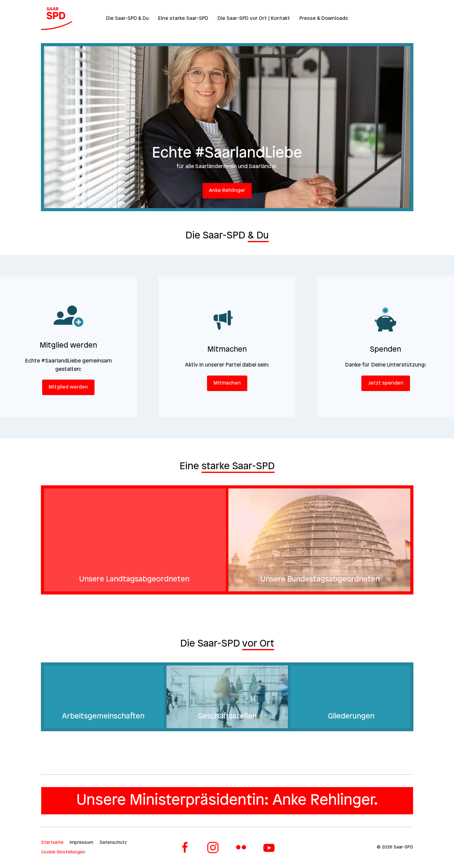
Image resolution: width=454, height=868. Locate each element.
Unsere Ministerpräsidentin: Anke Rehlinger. (227, 801)
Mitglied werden (68, 387)
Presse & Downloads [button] (324, 18)
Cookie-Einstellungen (63, 852)
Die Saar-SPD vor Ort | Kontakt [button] (254, 18)
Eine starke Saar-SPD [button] (183, 18)
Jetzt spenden (386, 383)
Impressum (82, 843)
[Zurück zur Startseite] (57, 19)
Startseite (52, 843)
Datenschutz (113, 843)
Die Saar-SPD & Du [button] (127, 18)
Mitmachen (227, 383)
